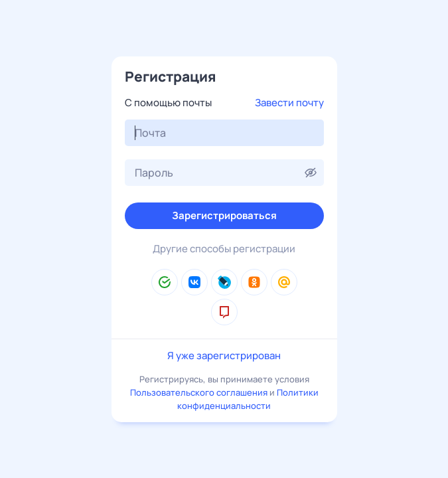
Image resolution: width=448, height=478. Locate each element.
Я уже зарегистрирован (224, 356)
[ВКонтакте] (194, 282)
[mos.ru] (224, 312)
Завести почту (289, 103)
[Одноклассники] (254, 282)
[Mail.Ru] (284, 282)
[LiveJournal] (224, 282)
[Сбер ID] (165, 282)
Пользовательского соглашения (199, 392)
